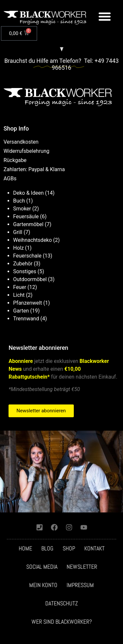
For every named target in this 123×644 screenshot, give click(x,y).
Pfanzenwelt (28, 303)
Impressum (80, 585)
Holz (18, 248)
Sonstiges (25, 271)
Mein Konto (43, 585)
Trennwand (26, 319)
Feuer (20, 287)
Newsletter (82, 567)
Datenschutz (62, 603)
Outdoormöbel (30, 279)
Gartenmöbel (28, 224)
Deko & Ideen (28, 193)
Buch (19, 201)
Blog (47, 548)
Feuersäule (26, 216)
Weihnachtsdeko (32, 240)
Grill (18, 232)
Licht (19, 295)
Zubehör (23, 264)
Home (25, 548)
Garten (21, 311)
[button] (105, 16)
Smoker (22, 209)
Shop (69, 548)
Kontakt (94, 548)
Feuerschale (27, 256)
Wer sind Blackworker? (62, 622)
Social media (42, 567)
